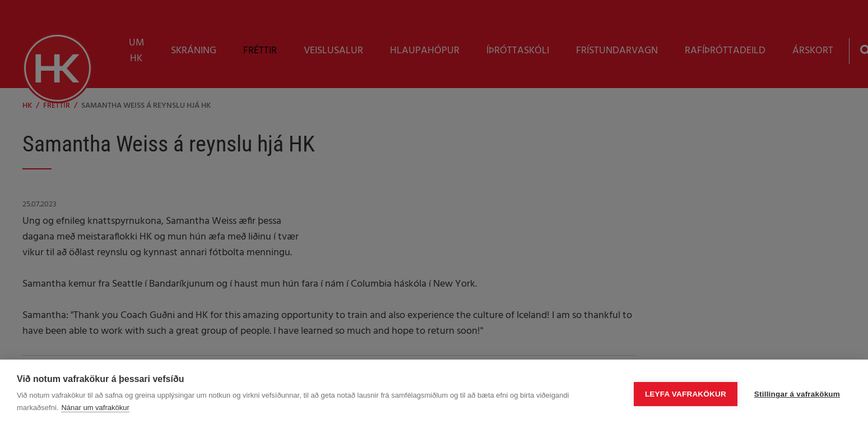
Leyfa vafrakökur (686, 394)
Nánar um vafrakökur (95, 408)
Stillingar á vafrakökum (797, 394)
